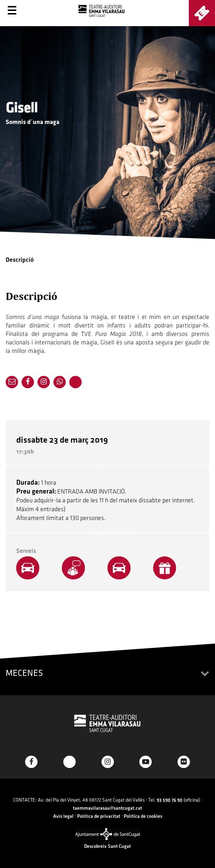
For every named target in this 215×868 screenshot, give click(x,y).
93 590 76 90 (170, 800)
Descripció (20, 260)
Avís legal (63, 816)
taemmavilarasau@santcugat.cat (107, 808)
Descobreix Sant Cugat (107, 846)
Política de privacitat (99, 816)
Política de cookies (143, 816)
